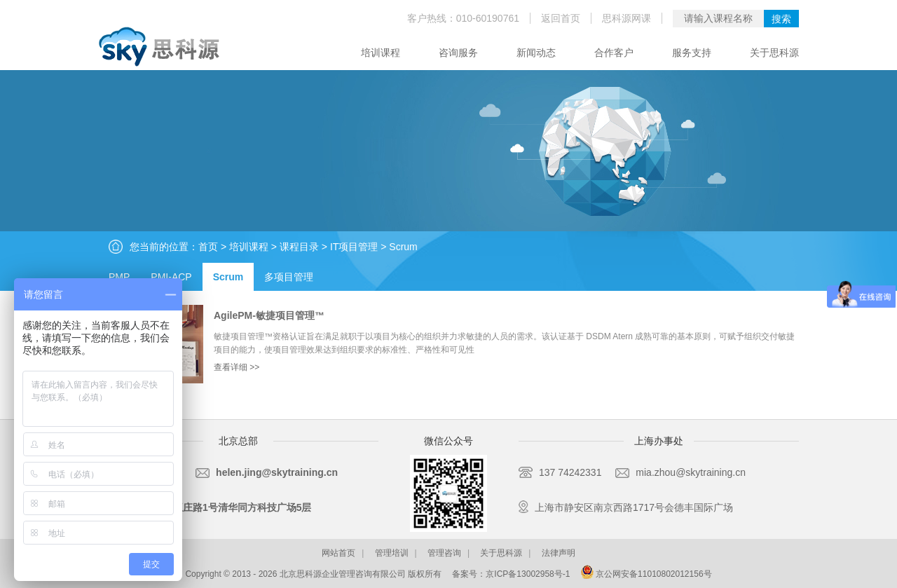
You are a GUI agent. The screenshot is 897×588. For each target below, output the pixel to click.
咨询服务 (458, 53)
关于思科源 (774, 53)
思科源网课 (626, 18)
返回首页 (561, 18)
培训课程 (381, 53)
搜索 (781, 19)
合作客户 (614, 53)
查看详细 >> (237, 367)
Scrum (403, 247)
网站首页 (338, 553)
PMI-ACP (171, 277)
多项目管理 (289, 277)
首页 (208, 247)
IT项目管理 (354, 247)
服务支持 (692, 53)
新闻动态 (536, 53)
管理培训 (392, 553)
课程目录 (299, 247)
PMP (119, 277)
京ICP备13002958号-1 (528, 574)
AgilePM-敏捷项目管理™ (269, 315)
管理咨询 (444, 553)
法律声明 (559, 553)
